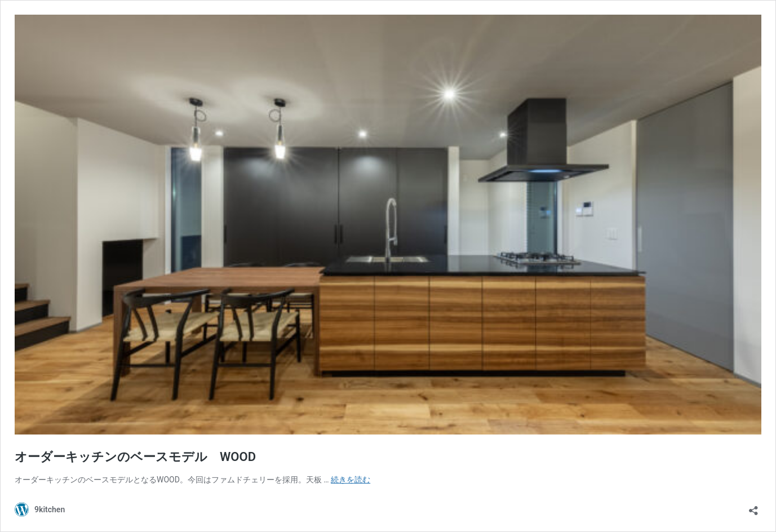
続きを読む (351, 480)
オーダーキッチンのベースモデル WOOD (135, 457)
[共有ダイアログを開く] (753, 507)
